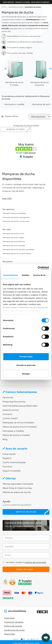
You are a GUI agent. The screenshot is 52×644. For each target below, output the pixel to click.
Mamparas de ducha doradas (14, 246)
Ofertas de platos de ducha (17, 492)
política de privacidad (36, 562)
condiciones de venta (14, 630)
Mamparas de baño (16, 7)
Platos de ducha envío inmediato (20, 427)
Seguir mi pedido (12, 471)
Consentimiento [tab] (10, 275)
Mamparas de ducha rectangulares (16, 217)
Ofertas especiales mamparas (18, 484)
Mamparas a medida (14, 104)
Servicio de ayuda (26, 512)
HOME (4, 7)
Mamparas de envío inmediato (18, 423)
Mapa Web (9, 634)
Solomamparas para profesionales (20, 406)
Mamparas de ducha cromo (13, 233)
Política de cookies (13, 626)
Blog (5, 439)
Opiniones (8, 397)
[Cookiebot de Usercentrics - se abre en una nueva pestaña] (38, 268)
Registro (7, 458)
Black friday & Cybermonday (17, 488)
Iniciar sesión (9, 454)
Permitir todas (26, 357)
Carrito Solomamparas (14, 462)
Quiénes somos (11, 410)
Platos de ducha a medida (16, 435)
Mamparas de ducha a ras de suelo (16, 221)
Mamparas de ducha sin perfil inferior (17, 254)
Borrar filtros (16, 129)
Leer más (7, 198)
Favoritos (7, 467)
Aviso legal (9, 618)
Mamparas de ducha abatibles (14, 213)
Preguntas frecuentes (14, 402)
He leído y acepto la (26, 562)
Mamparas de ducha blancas (14, 241)
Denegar (26, 374)
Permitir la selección (26, 365)
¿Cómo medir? (10, 418)
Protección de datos (14, 622)
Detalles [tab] (26, 275)
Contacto (7, 414)
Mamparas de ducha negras (13, 238)
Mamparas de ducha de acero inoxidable (18, 249)
